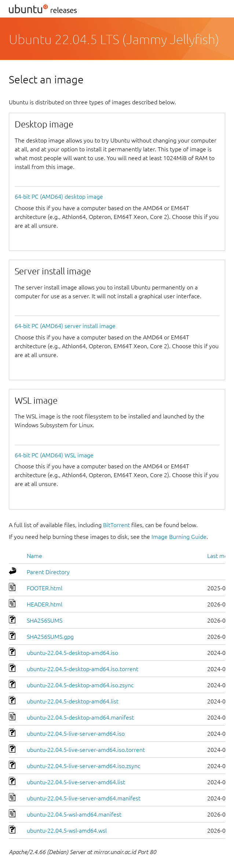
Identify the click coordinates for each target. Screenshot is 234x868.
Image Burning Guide (179, 537)
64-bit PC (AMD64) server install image (65, 326)
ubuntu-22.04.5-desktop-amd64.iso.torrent (83, 669)
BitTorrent (116, 525)
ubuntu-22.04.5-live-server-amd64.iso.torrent (86, 750)
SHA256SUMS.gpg (50, 637)
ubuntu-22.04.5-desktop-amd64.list (73, 701)
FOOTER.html (45, 588)
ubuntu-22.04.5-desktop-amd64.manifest (80, 717)
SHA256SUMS (45, 620)
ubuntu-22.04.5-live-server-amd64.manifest (84, 798)
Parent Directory (48, 572)
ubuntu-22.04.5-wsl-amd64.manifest (74, 814)
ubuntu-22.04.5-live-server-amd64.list (76, 782)
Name (34, 556)
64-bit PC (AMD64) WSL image (54, 455)
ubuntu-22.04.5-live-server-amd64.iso (76, 734)
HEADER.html (45, 604)
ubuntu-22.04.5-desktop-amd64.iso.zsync (80, 685)
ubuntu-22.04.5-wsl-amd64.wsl (67, 831)
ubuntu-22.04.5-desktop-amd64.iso (72, 653)
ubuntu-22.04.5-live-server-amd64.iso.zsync (83, 766)
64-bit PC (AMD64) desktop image (59, 197)
